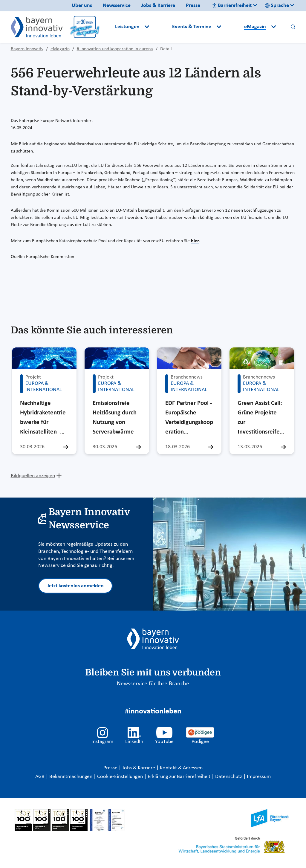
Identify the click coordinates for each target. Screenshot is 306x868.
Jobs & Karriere (158, 6)
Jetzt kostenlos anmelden (75, 586)
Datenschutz (229, 777)
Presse (193, 6)
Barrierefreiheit (232, 6)
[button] (161, 27)
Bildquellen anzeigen (33, 476)
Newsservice (117, 6)
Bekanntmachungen (71, 777)
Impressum (259, 777)
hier (195, 241)
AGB (40, 777)
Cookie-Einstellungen (120, 777)
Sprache (277, 6)
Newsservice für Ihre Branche (153, 684)
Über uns (82, 6)
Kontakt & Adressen (181, 768)
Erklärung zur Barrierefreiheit (180, 777)
